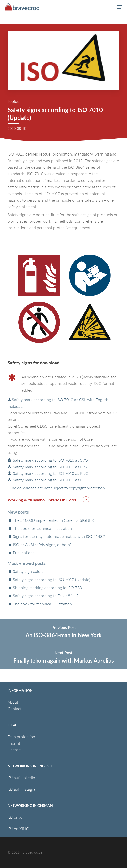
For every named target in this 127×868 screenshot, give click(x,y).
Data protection (21, 736)
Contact (15, 709)
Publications (24, 553)
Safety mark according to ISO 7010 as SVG (50, 460)
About (13, 702)
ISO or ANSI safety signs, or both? (42, 545)
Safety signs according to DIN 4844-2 (46, 596)
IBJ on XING (18, 829)
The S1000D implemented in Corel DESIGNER (53, 520)
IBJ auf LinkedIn (22, 777)
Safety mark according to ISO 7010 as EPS (49, 467)
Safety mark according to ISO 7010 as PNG (50, 473)
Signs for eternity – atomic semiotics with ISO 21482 (59, 536)
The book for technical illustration (42, 528)
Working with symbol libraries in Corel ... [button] (44, 500)
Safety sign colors (28, 571)
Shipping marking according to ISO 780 (47, 588)
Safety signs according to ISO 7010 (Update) (52, 580)
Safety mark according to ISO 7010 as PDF (50, 480)
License (14, 750)
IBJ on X (15, 817)
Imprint (14, 743)
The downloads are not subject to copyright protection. (57, 488)
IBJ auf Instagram (24, 789)
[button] (120, 7)
